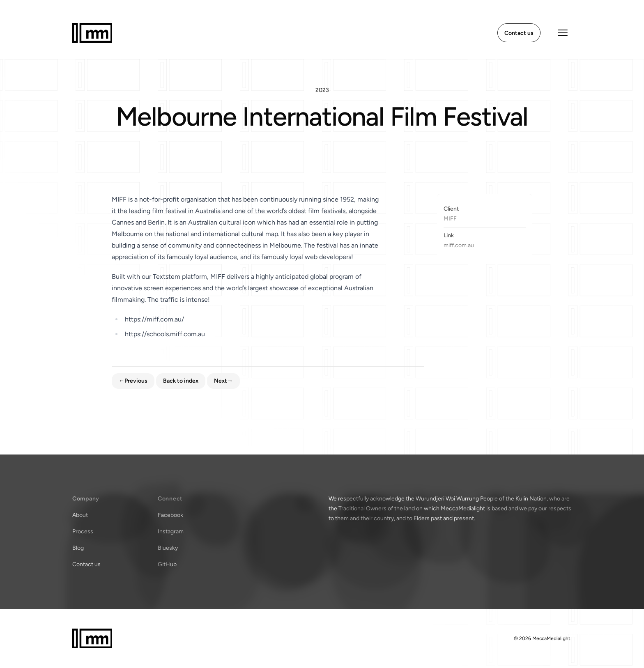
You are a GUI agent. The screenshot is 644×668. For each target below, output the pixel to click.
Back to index (181, 381)
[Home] (92, 33)
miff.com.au (459, 245)
